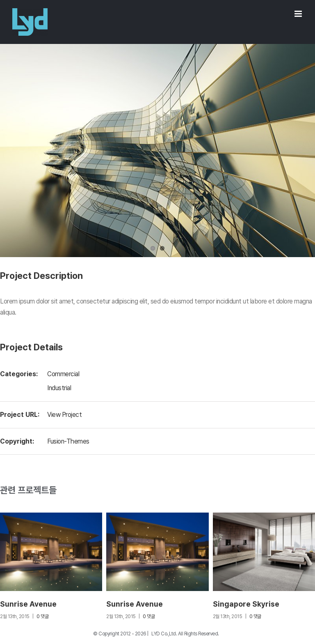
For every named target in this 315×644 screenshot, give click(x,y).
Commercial (63, 374)
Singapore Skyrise (246, 604)
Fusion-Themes (68, 441)
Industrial (59, 388)
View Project (64, 415)
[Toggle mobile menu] (299, 14)
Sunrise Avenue (28, 604)
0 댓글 (42, 616)
